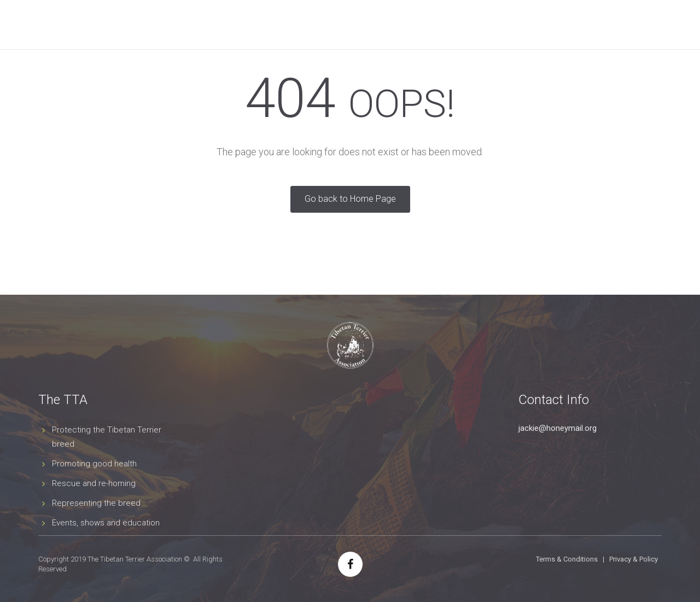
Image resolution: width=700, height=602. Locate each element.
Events (337, 25)
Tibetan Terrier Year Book (517, 25)
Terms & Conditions (567, 559)
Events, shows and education (106, 523)
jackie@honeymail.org (558, 428)
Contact (608, 25)
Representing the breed (96, 503)
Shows (289, 25)
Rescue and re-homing (94, 483)
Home (99, 25)
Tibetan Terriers (221, 25)
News (432, 25)
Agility (386, 25)
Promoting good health (94, 464)
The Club (148, 25)
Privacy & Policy (634, 559)
